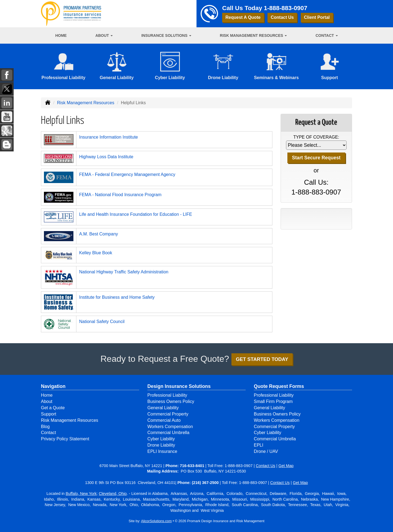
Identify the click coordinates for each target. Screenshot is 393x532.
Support (49, 414)
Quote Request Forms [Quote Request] (279, 386)
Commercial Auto (164, 420)
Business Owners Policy (171, 401)
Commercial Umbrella (168, 433)
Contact (48, 433)
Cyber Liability (161, 439)
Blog (45, 427)
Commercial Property (168, 414)
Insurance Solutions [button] (166, 35)
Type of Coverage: (316, 137)
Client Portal (317, 17)
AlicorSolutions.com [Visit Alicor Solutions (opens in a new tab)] (156, 521)
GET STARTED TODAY (262, 359)
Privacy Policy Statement (65, 439)
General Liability (163, 408)
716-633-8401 (192, 466)
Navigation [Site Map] (53, 386)
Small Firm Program (273, 401)
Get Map (286, 466)
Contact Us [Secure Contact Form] (265, 466)
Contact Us (282, 17)
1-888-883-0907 (286, 8)
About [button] (104, 35)
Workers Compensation (170, 427)
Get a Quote (53, 408)
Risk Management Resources (86, 103)
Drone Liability (161, 445)
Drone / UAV (266, 451)
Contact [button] (327, 35)
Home (61, 35)
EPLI (259, 445)
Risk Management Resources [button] (254, 35)
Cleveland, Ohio (113, 494)
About (47, 401)
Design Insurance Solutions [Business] (179, 386)
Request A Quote (243, 17)
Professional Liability (167, 395)
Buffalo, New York (81, 494)
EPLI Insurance (162, 451)
